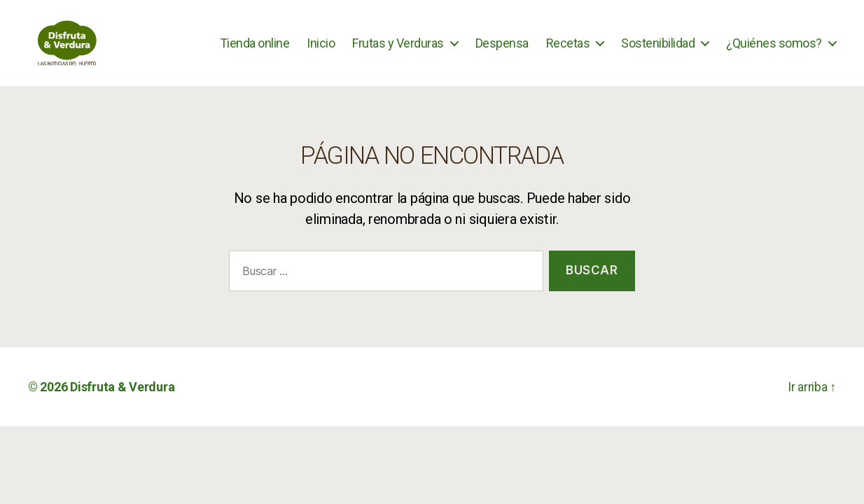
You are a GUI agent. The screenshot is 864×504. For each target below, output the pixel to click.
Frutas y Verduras (398, 51)
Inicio (321, 51)
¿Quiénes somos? (774, 51)
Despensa (502, 51)
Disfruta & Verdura (122, 403)
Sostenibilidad (658, 51)
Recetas (568, 51)
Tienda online (255, 51)
